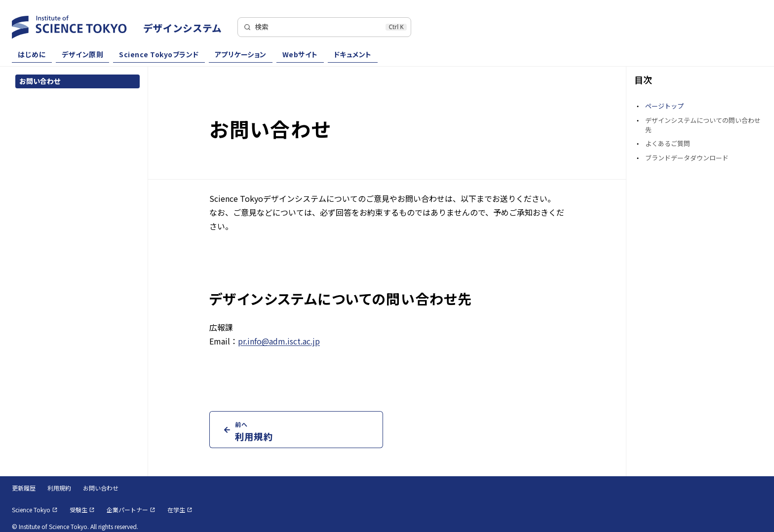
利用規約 (59, 488)
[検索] (324, 27)
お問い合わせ (101, 488)
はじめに (32, 55)
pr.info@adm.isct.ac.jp (279, 341)
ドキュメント (353, 55)
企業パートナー (131, 510)
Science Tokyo (35, 510)
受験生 (82, 510)
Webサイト (300, 55)
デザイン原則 (82, 55)
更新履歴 (24, 488)
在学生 (180, 510)
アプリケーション (241, 55)
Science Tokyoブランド (159, 55)
